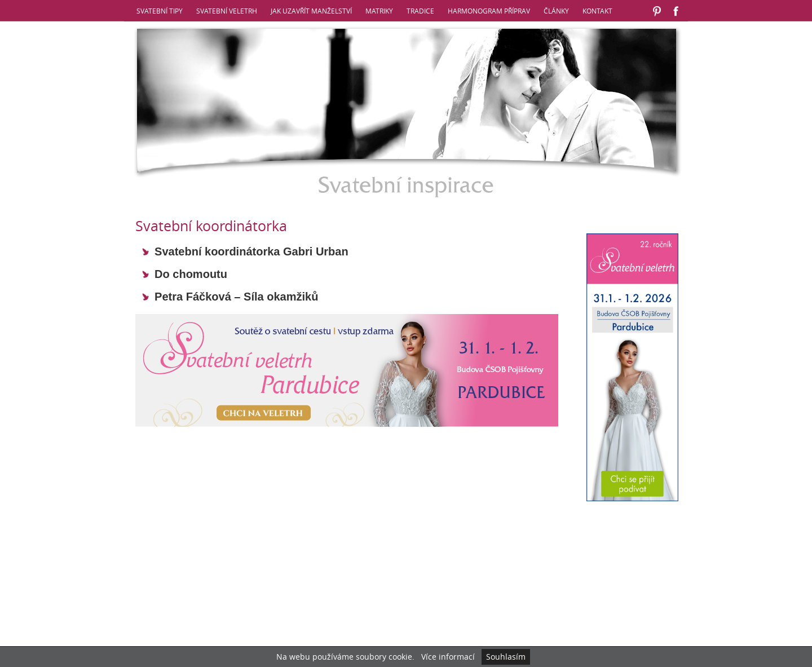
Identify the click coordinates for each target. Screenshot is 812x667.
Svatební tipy (160, 11)
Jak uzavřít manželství (311, 11)
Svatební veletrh (227, 11)
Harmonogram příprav (489, 11)
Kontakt (597, 11)
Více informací (448, 657)
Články (556, 11)
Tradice (420, 11)
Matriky (379, 11)
